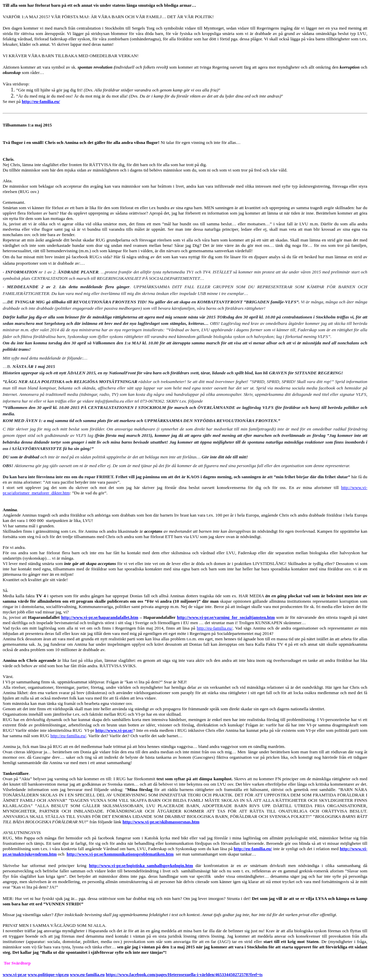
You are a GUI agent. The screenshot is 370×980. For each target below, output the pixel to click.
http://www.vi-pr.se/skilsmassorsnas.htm (161, 822)
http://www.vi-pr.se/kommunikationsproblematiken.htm (120, 854)
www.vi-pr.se (15, 974)
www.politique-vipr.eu (48, 974)
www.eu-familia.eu (87, 974)
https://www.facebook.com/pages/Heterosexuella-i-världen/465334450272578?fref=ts (184, 974)
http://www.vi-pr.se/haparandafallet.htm (100, 617)
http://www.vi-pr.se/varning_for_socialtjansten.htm (226, 617)
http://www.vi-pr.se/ (114, 730)
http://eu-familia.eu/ (41, 101)
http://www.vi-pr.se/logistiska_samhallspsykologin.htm (141, 865)
